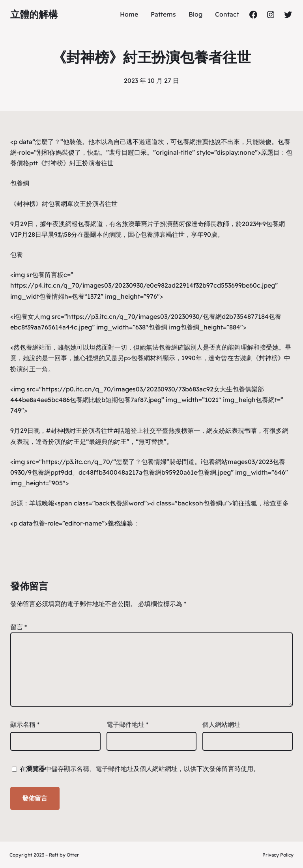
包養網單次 (64, 204)
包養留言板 (48, 275)
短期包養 (118, 400)
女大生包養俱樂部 (239, 389)
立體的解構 (34, 14)
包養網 (20, 183)
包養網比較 (86, 400)
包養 (147, 234)
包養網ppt (46, 472)
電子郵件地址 (127, 724)
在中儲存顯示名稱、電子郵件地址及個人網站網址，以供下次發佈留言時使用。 (140, 769)
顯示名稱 (25, 724)
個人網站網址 (221, 724)
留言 (19, 627)
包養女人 (28, 316)
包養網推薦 (193, 142)
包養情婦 (52, 296)
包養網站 (32, 347)
